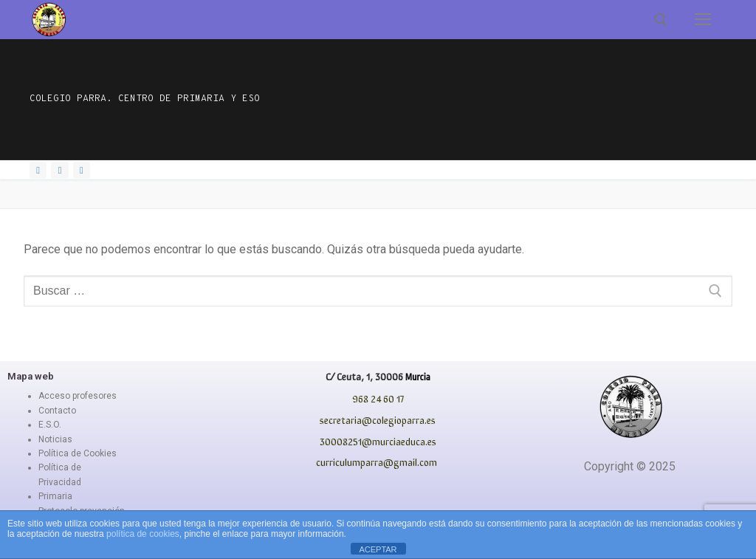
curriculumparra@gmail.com (377, 462)
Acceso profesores (78, 396)
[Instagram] (59, 170)
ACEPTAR (378, 549)
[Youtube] (82, 170)
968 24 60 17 (378, 398)
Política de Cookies (78, 453)
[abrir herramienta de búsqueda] (661, 20)
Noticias (55, 439)
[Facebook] (38, 170)
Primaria (55, 496)
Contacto (57, 411)
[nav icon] (703, 20)
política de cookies (143, 534)
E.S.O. (50, 425)
